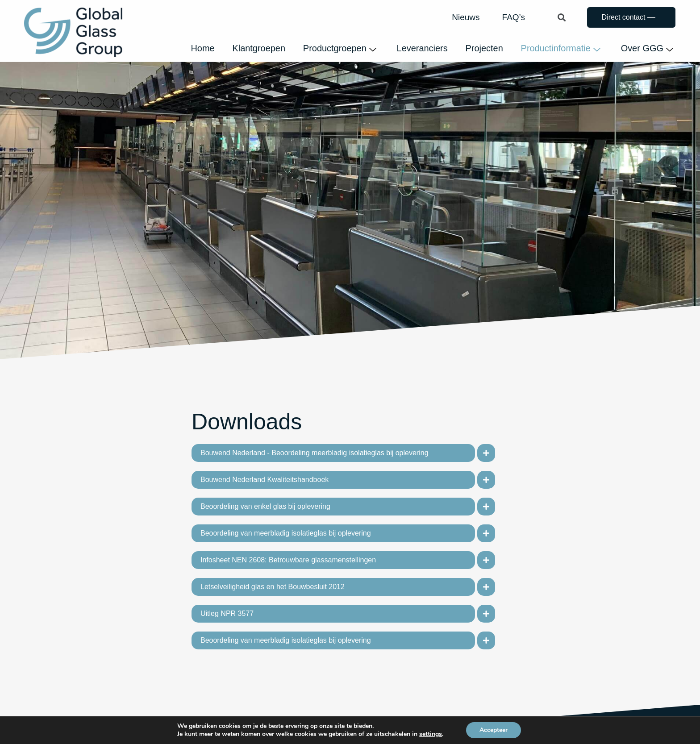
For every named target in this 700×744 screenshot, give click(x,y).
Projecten (484, 48)
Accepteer (494, 730)
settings (431, 734)
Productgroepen (338, 48)
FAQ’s (514, 17)
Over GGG (647, 48)
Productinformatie (560, 48)
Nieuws (466, 17)
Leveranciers (422, 48)
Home (201, 48)
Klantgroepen (257, 48)
